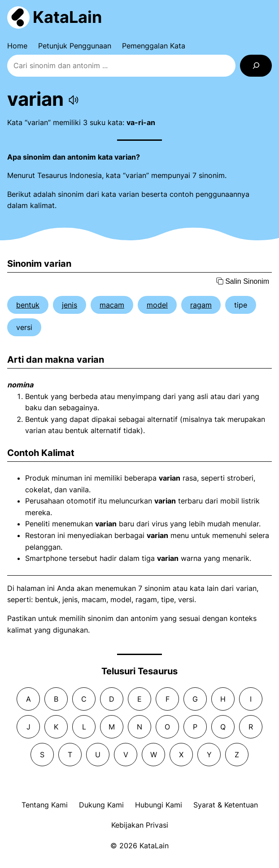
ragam (201, 305)
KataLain (67, 17)
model (157, 305)
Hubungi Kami (159, 805)
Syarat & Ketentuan (226, 805)
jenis (70, 305)
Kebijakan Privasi (140, 825)
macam (112, 305)
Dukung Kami (101, 805)
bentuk (28, 305)
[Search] (256, 66)
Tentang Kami (45, 805)
